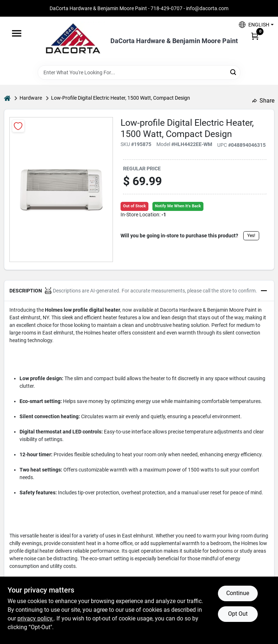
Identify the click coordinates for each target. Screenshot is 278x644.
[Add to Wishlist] (18, 126)
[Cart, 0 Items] (255, 36)
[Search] (234, 72)
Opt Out (238, 614)
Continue (238, 593)
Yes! (251, 236)
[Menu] (17, 33)
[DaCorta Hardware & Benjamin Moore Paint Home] (73, 41)
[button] (254, 24)
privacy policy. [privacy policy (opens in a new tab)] (35, 618)
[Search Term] (139, 72)
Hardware (31, 98)
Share (263, 101)
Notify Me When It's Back (178, 206)
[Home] (7, 98)
